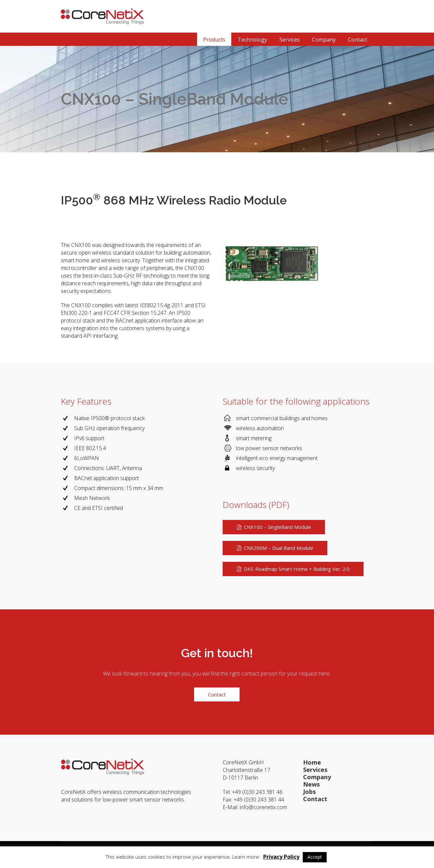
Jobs (309, 792)
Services (315, 770)
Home (312, 762)
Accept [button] (315, 857)
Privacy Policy (281, 857)
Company (317, 777)
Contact (315, 799)
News (311, 784)
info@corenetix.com (264, 807)
